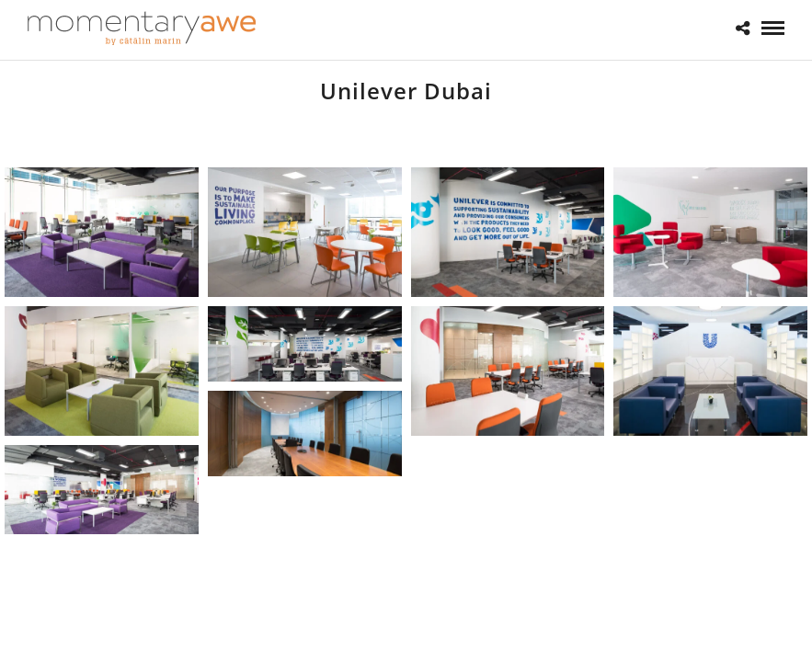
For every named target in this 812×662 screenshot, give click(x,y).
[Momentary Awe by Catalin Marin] (143, 28)
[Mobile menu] (773, 28)
